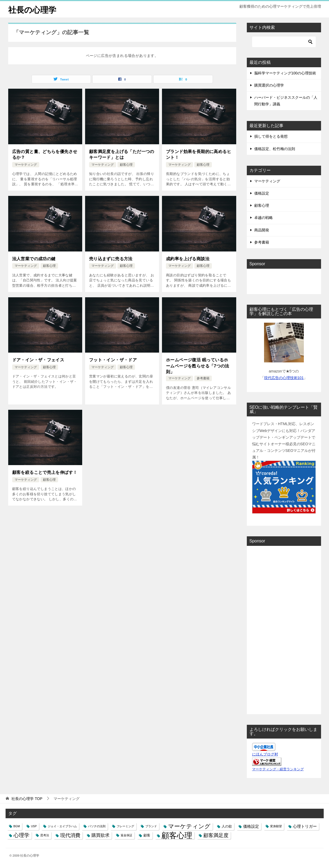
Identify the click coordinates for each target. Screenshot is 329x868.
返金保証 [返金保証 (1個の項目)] (126, 835)
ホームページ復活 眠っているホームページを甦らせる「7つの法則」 (198, 366)
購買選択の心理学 (269, 85)
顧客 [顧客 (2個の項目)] (147, 835)
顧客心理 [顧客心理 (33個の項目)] (177, 835)
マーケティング (26, 164)
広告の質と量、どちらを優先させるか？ (45, 154)
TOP (27, 798)
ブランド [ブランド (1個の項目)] (151, 826)
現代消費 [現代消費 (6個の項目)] (70, 835)
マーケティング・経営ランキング (278, 769)
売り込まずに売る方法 (111, 258)
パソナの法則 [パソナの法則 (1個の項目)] (97, 826)
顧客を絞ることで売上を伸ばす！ (45, 472)
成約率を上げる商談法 (188, 258)
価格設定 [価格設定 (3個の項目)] (251, 826)
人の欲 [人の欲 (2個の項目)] (227, 826)
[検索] (284, 42)
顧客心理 (126, 164)
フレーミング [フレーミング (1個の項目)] (125, 826)
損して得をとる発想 (271, 136)
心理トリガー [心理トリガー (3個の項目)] (305, 826)
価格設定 (262, 193)
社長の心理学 (32, 9)
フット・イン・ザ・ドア (113, 360)
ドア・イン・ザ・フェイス (38, 360)
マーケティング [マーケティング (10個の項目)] (189, 826)
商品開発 (262, 230)
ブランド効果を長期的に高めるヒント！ (199, 154)
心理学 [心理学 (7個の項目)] (21, 835)
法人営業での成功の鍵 (34, 258)
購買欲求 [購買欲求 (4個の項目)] (100, 835)
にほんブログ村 (265, 754)
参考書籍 (203, 378)
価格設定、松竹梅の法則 (275, 149)
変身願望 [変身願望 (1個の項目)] (276, 826)
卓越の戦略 (264, 218)
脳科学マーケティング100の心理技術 (285, 73)
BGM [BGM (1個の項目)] (17, 826)
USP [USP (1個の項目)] (34, 826)
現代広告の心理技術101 (284, 377)
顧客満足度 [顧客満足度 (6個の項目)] (216, 835)
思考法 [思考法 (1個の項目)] (45, 835)
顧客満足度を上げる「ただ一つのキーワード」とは (122, 154)
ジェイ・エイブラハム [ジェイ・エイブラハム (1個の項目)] (62, 826)
